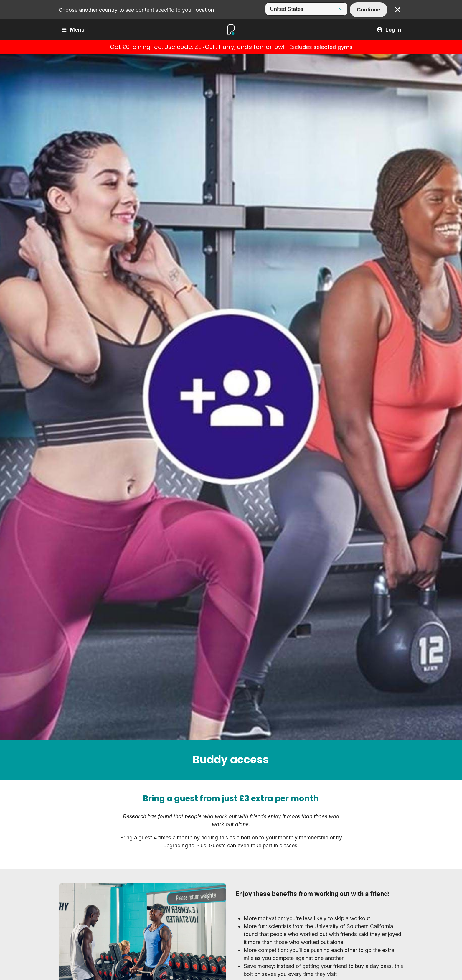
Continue (369, 10)
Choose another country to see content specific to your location (136, 10)
